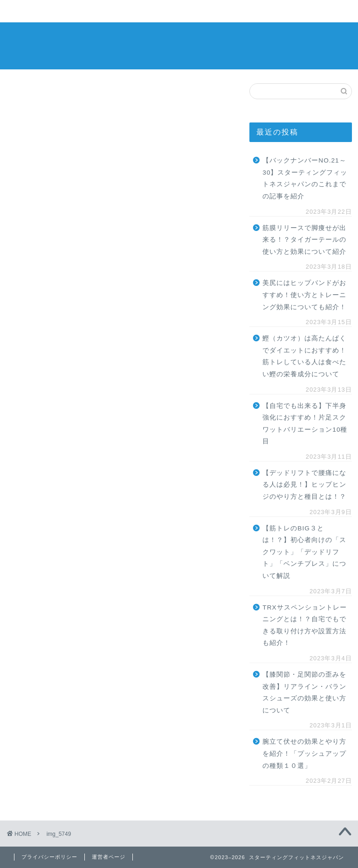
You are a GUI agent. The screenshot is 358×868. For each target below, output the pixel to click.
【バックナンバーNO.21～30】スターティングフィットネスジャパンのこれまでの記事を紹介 (305, 178)
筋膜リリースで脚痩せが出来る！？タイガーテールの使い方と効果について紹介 (304, 240)
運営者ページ (109, 857)
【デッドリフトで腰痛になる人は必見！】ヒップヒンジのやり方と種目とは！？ (304, 485)
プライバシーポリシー (49, 857)
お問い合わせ (282, 11)
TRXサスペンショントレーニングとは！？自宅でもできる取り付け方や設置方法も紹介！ (304, 625)
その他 (222, 11)
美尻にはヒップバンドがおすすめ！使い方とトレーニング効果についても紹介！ (304, 295)
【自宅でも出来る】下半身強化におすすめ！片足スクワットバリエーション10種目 (305, 424)
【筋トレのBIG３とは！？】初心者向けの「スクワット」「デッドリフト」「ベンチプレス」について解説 (304, 552)
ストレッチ (101, 11)
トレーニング (40, 11)
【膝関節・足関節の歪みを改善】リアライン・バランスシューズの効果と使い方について (304, 692)
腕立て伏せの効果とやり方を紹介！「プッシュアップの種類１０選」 (304, 753)
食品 (161, 11)
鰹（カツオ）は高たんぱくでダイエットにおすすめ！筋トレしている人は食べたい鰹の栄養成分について (304, 356)
